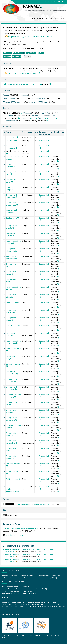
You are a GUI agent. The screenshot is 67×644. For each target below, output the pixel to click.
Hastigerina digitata (10, 235)
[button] (27, 56)
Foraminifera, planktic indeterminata (11, 489)
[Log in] (63, 2)
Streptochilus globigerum (11, 258)
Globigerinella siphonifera (11, 419)
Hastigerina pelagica (10, 357)
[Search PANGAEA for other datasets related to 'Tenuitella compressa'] (16, 189)
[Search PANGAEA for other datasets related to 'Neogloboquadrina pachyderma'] (17, 343)
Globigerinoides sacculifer (12, 403)
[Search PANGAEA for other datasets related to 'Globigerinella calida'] (12, 174)
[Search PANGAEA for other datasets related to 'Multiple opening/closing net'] (47, 121)
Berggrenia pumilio (13, 364)
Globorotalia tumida (11, 449)
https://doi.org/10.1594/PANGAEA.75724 (30, 36)
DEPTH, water (11, 137)
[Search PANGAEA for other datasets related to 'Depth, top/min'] (19, 140)
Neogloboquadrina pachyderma (13, 342)
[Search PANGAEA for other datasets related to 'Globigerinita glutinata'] (14, 266)
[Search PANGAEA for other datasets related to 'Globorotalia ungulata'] (14, 458)
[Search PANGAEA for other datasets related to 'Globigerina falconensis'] (16, 251)
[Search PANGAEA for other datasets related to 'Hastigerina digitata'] (13, 236)
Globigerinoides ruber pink (12, 380)
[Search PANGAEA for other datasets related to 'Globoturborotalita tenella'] (12, 428)
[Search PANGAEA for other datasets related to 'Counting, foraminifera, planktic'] (58, 161)
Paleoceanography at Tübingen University (22, 84)
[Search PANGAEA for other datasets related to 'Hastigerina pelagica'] (14, 359)
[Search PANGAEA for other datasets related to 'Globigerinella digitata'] (13, 228)
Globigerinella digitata (11, 227)
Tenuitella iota (11, 302)
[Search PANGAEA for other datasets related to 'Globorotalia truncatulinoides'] (20, 443)
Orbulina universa (13, 464)
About (53, 19)
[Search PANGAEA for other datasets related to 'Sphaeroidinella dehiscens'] (15, 213)
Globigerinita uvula (13, 471)
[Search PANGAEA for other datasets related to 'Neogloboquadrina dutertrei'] (14, 243)
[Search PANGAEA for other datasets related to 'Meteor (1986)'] (57, 118)
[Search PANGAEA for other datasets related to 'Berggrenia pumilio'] (7, 366)
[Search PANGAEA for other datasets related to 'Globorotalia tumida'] (13, 451)
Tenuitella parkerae (13, 349)
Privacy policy (36, 635)
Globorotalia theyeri (11, 434)
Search (32, 19)
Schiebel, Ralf (11, 28)
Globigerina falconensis (10, 250)
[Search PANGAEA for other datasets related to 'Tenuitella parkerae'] (7, 351)
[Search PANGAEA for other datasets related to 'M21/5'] (37, 118)
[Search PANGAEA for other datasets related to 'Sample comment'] (7, 153)
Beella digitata (11, 218)
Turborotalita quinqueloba (11, 373)
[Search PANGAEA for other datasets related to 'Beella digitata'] (18, 218)
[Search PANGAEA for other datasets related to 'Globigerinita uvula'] (7, 474)
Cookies (48, 635)
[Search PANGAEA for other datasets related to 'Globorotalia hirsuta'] (12, 274)
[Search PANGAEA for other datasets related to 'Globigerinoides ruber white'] (16, 389)
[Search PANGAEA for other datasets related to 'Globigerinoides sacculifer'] (14, 405)
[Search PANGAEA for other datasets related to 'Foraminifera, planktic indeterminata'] (18, 491)
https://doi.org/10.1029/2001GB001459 (23, 73)
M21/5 (33, 118)
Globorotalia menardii (11, 311)
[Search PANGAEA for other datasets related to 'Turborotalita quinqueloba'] (17, 374)
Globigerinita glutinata (11, 265)
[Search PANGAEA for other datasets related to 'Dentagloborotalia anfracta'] (14, 159)
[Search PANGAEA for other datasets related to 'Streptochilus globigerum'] (16, 259)
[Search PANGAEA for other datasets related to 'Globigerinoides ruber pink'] (15, 382)
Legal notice (7, 635)
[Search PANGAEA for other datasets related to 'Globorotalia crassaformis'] (17, 205)
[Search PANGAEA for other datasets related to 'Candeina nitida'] (19, 325)
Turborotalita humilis (11, 281)
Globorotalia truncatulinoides (12, 442)
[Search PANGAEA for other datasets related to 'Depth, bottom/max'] (17, 148)
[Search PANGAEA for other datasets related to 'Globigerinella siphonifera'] (16, 420)
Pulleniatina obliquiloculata (12, 334)
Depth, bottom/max (11, 147)
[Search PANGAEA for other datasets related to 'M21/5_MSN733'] (21, 113)
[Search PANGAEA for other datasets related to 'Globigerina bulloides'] (14, 166)
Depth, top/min (12, 141)
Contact (61, 19)
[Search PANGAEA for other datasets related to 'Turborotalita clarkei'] (12, 182)
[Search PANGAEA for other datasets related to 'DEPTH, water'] (17, 137)
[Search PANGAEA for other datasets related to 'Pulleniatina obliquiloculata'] (19, 335)
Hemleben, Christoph (32, 28)
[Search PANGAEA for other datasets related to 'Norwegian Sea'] (19, 118)
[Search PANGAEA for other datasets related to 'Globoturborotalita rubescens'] (15, 397)
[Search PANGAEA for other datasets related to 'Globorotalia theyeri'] (12, 435)
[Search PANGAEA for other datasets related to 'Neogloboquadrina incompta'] (14, 289)
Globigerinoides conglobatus (12, 196)
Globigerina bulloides (10, 165)
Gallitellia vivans (12, 479)
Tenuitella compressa (10, 188)
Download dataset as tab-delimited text (22, 528)
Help (47, 19)
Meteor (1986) (50, 118)
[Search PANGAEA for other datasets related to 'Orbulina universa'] (7, 466)
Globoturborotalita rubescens (13, 396)
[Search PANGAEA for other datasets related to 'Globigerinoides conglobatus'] (17, 197)
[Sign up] (59, 2)
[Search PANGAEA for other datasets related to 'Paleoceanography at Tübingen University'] (50, 84)
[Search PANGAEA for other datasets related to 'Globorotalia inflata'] (12, 297)
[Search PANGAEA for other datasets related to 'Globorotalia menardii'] (14, 312)
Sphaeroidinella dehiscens (12, 211)
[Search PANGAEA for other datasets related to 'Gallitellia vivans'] (19, 479)
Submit (40, 19)
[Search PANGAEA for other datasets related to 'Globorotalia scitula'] (12, 412)
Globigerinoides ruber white (12, 388)
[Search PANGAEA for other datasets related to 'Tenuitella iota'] (18, 302)
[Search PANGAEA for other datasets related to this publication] (40, 73)
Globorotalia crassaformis (11, 204)
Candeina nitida (12, 326)
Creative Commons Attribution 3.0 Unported (33, 504)
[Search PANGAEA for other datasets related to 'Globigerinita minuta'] (12, 320)
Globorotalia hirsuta (11, 273)
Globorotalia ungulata (11, 457)
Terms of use (21, 635)
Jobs (57, 635)
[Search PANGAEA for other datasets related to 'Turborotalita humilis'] (13, 282)
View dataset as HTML (14, 535)
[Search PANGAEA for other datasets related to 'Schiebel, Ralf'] (40, 143)
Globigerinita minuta (11, 319)
